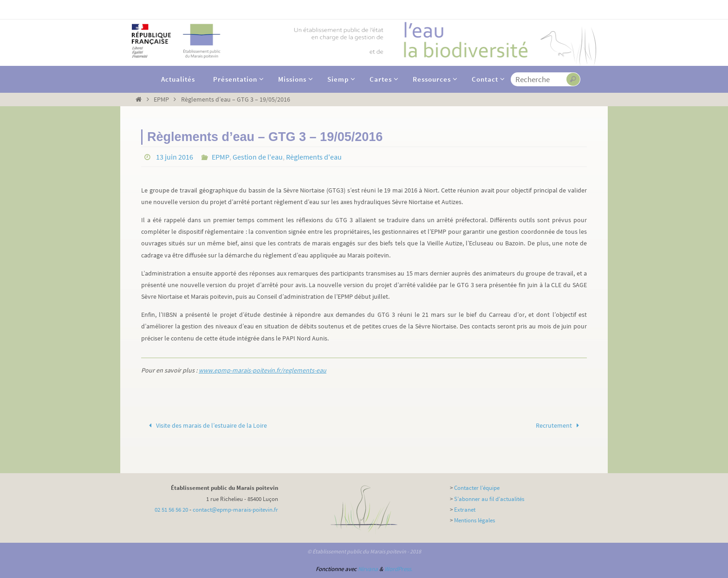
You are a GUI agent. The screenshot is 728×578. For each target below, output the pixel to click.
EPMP (161, 99)
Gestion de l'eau (257, 157)
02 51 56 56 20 (171, 510)
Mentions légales (474, 520)
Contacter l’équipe (477, 488)
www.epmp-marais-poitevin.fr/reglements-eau (263, 370)
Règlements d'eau (313, 157)
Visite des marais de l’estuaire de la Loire (207, 425)
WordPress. (398, 569)
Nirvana (368, 569)
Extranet (465, 510)
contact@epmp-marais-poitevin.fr (235, 510)
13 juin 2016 (175, 157)
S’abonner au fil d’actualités (489, 499)
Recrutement (559, 425)
